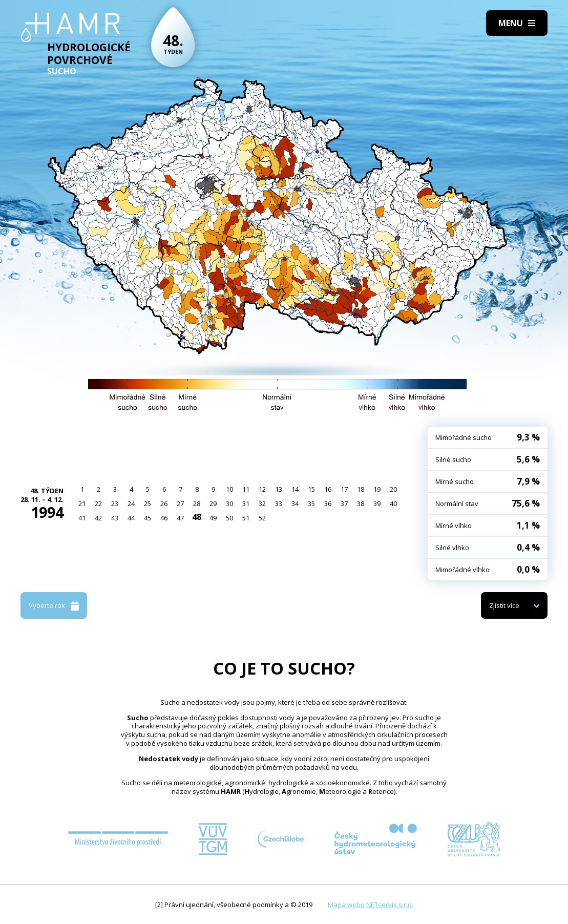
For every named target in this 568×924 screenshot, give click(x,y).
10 (229, 489)
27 (180, 503)
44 (131, 518)
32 (262, 503)
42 (98, 518)
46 (164, 518)
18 (361, 489)
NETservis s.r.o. (390, 905)
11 (246, 489)
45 (148, 518)
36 (328, 503)
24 (131, 503)
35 (311, 503)
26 (164, 503)
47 (180, 518)
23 (115, 503)
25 (148, 503)
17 (344, 489)
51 (246, 518)
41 (82, 518)
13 (279, 489)
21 (82, 503)
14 (295, 489)
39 (377, 503)
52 (262, 518)
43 (115, 518)
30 (229, 503)
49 (213, 518)
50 (229, 518)
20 (393, 489)
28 (197, 503)
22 (98, 503)
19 (377, 489)
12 (262, 489)
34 (295, 503)
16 (328, 489)
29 (213, 503)
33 (279, 503)
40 (393, 503)
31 (246, 503)
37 (344, 503)
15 (311, 489)
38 (361, 503)
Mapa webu (346, 905)
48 (197, 517)
